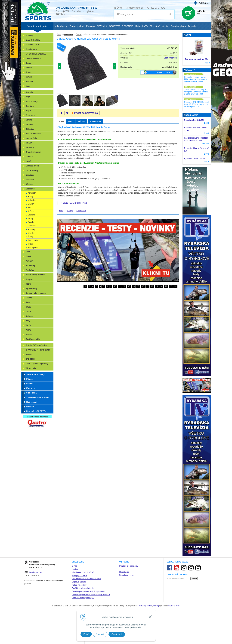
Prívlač (29, 379)
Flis (29, 208)
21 (166, 286)
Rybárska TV (142, 26)
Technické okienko (159, 26)
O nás (74, 566)
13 (129, 286)
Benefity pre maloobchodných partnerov (89, 591)
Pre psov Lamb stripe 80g (197, 59)
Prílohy (81, 121)
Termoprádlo (33, 240)
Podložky (30, 270)
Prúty (28, 97)
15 (138, 286)
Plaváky (29, 261)
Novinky (29, 36)
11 (120, 286)
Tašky (28, 312)
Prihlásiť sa (204, 3)
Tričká (30, 244)
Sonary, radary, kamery (36, 293)
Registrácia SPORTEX (36, 411)
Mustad (29, 355)
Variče (28, 325)
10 (115, 286)
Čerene (29, 120)
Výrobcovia (31, 368)
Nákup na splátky (79, 585)
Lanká (28, 161)
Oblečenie (30, 189)
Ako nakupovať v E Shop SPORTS (87, 579)
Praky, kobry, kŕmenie (35, 275)
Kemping (30, 147)
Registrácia (124, 572)
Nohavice (32, 200)
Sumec (29, 77)
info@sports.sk (136, 8)
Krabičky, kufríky (33, 152)
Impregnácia (31, 138)
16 (143, 286)
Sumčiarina (32, 393)
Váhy (28, 321)
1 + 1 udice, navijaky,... (36, 54)
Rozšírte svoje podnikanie (83, 588)
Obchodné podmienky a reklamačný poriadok (91, 595)
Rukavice (32, 226)
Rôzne (28, 284)
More (28, 86)
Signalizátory (32, 289)
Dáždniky (30, 129)
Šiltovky (31, 233)
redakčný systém (146, 606)
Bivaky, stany (32, 101)
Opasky (31, 222)
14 (134, 286)
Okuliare (31, 215)
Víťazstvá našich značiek (38, 397)
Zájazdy (192, 26)
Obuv (28, 252)
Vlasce (29, 335)
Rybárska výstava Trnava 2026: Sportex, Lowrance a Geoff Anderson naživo (196, 79)
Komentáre (95, 121)
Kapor (28, 63)
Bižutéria (30, 106)
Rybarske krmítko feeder (195, 159)
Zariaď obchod (77, 26)
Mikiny (31, 218)
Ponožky (31, 229)
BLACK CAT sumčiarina (36, 345)
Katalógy (90, 26)
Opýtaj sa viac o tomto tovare (73, 203)
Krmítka (29, 157)
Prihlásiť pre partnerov (129, 566)
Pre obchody (31, 49)
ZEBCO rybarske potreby (37, 364)
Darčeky (29, 124)
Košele (31, 211)
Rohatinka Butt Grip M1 (194, 120)
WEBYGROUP (174, 606)
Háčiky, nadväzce (33, 134)
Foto (71, 121)
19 (157, 286)
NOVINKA (102, 26)
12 (124, 286)
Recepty (30, 407)
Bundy (31, 197)
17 (147, 286)
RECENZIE (128, 26)
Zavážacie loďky (33, 339)
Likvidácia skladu (33, 59)
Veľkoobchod (61, 26)
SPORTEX (30, 359)
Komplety (32, 193)
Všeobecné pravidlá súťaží (83, 572)
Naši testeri (32, 402)
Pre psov (30, 279)
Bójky (28, 111)
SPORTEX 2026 (32, 45)
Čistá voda (30, 115)
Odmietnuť (117, 634)
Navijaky (29, 92)
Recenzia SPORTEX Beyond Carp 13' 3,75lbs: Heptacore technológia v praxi (196, 104)
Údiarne (29, 316)
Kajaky (29, 143)
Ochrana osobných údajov (83, 598)
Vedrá (28, 330)
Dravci (29, 72)
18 (152, 286)
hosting (156, 606)
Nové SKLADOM (33, 40)
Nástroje (29, 184)
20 (161, 286)
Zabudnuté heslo (126, 575)
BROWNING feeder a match (38, 350)
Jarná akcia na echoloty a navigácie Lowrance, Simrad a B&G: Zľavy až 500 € (196, 92)
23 (175, 286)
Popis (61, 121)
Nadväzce (30, 175)
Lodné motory (32, 170)
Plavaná (29, 81)
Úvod (119, 8)
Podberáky (30, 266)
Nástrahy (30, 180)
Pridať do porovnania (86, 113)
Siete (28, 302)
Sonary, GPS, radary (36, 374)
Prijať (86, 634)
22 (171, 286)
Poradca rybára (178, 26)
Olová (28, 256)
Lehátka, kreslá (32, 166)
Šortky (31, 237)
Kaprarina (31, 388)
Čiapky (31, 204)
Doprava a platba (79, 582)
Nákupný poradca (79, 576)
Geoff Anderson (170, 58)
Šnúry (28, 307)
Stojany (29, 298)
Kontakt (75, 569)
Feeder (29, 68)
